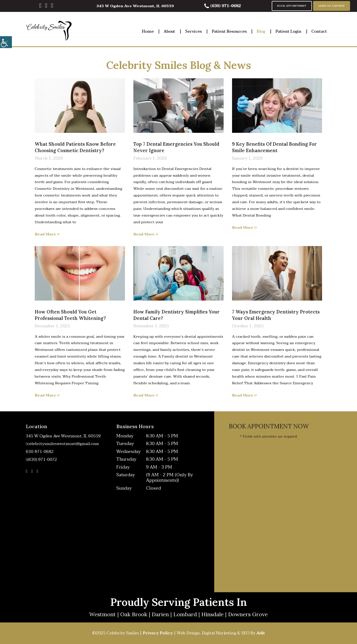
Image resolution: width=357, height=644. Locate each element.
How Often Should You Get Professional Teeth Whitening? (70, 315)
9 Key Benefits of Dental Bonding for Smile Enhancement (274, 147)
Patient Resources (229, 31)
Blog (261, 31)
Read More (47, 234)
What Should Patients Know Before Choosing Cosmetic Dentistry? (75, 147)
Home (148, 31)
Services (193, 31)
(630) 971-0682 (223, 6)
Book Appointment (292, 6)
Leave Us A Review (332, 6)
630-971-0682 (40, 452)
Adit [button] (261, 633)
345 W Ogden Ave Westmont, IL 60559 (135, 6)
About (169, 31)
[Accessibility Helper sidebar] (6, 42)
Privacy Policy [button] (158, 633)
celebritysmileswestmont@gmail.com (63, 444)
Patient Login (288, 31)
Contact (319, 31)
